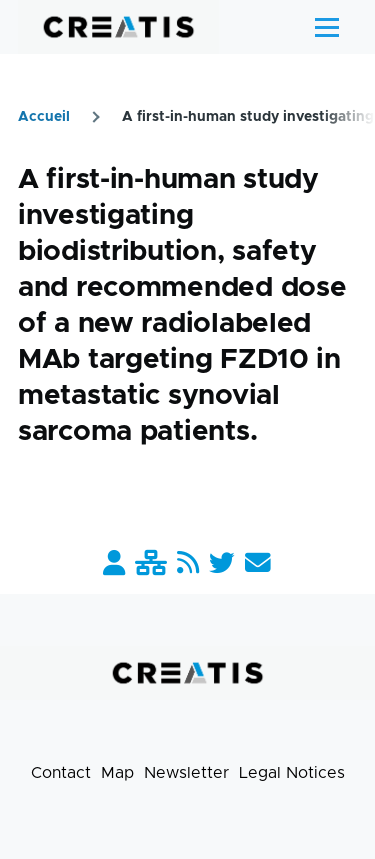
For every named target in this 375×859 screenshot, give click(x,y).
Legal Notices (292, 773)
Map (117, 773)
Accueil (44, 117)
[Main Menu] (327, 27)
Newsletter (186, 773)
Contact (61, 773)
